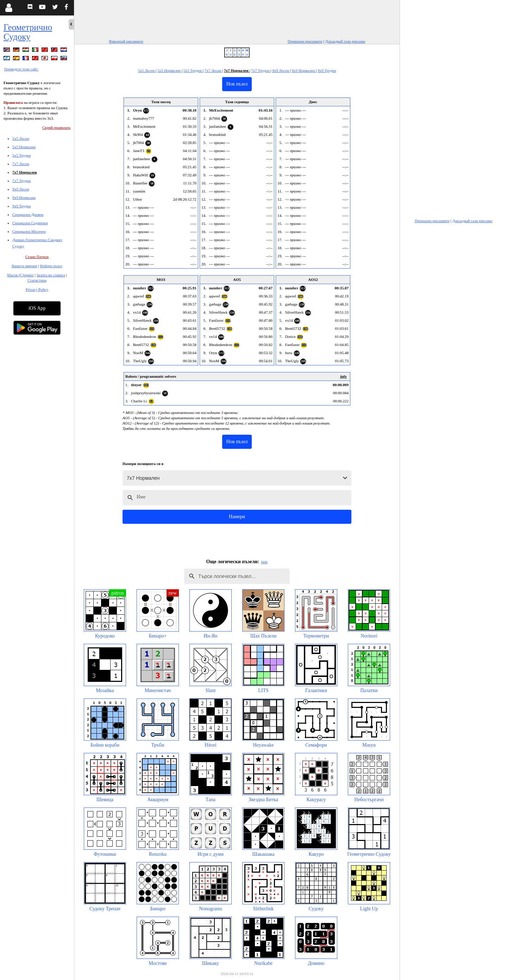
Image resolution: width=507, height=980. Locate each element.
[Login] (9, 8)
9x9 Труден (21, 206)
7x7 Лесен (21, 164)
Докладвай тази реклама (345, 41)
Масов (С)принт (20, 275)
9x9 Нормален (24, 197)
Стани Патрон (37, 257)
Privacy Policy (37, 289)
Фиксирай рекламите (126, 41)
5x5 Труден (21, 155)
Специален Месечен (29, 231)
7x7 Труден (21, 181)
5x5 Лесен (21, 138)
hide (265, 562)
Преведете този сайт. (21, 69)
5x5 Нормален (24, 147)
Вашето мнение (24, 266)
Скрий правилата (56, 127)
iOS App (37, 308)
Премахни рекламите (305, 41)
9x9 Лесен (21, 189)
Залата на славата (51, 275)
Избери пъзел (51, 266)
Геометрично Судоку (28, 32)
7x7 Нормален (25, 172)
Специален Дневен (28, 214)
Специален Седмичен (30, 223)
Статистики (37, 280)
